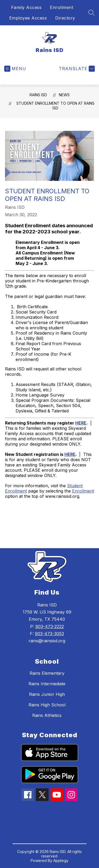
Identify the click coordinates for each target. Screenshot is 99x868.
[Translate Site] (76, 69)
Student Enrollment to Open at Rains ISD (55, 106)
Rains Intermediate (47, 684)
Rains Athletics (47, 715)
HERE (81, 423)
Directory (65, 18)
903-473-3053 (49, 634)
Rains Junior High (47, 694)
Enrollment (62, 7)
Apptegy (61, 860)
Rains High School (47, 705)
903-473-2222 (50, 626)
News (64, 95)
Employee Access (28, 18)
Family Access (26, 7)
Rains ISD (38, 95)
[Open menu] (15, 69)
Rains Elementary (47, 673)
